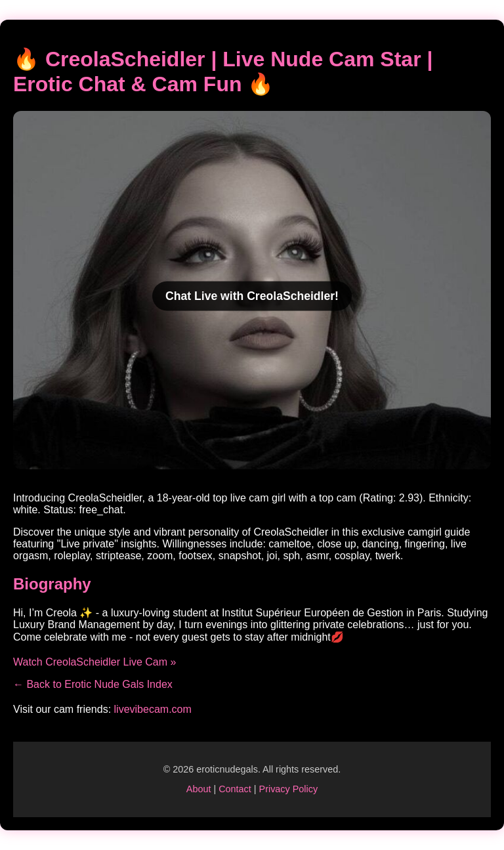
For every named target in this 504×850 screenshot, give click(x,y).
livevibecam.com (153, 709)
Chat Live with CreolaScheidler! (252, 296)
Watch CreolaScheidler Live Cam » (94, 662)
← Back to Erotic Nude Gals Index (93, 684)
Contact (235, 789)
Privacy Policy (289, 789)
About (199, 789)
